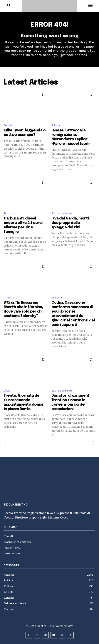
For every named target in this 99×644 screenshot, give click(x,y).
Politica (56, 125)
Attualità (9, 298)
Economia (9, 213)
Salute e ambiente (62, 213)
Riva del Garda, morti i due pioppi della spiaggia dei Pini (71, 223)
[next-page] (92, 443)
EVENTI (8, 391)
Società (8, 125)
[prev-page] (7, 443)
